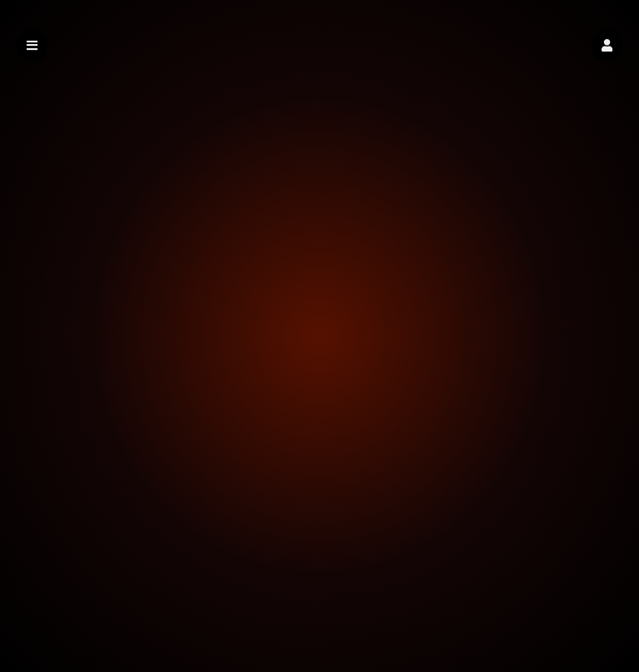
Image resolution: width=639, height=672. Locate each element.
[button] (607, 45)
